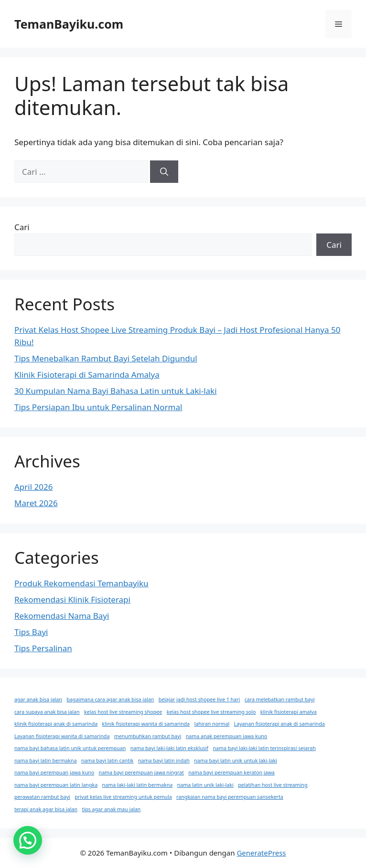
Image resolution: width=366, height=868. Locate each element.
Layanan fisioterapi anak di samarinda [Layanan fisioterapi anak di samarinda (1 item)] (280, 724)
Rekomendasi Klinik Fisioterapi (72, 599)
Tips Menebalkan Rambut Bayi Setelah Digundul (106, 358)
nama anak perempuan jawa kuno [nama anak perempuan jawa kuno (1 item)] (227, 736)
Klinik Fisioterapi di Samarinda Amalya (87, 375)
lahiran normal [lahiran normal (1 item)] (212, 724)
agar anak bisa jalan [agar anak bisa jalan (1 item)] (38, 699)
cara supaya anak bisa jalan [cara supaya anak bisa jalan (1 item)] (47, 712)
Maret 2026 (36, 503)
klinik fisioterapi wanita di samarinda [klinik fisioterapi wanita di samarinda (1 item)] (146, 724)
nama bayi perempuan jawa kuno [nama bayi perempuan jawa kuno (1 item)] (54, 773)
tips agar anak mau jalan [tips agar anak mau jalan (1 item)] (111, 809)
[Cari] (164, 172)
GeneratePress (261, 853)
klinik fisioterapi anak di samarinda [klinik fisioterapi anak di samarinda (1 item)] (56, 724)
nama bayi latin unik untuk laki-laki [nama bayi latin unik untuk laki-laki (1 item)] (236, 761)
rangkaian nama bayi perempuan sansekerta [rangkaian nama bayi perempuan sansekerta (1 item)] (230, 797)
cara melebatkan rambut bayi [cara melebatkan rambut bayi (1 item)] (280, 699)
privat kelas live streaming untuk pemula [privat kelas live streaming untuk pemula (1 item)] (123, 797)
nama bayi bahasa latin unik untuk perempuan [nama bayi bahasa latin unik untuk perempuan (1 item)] (70, 748)
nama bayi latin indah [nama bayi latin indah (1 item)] (164, 761)
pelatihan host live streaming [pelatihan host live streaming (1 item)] (273, 785)
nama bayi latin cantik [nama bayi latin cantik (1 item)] (107, 761)
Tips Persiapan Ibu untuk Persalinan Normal (98, 407)
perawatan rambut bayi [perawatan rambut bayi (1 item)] (42, 797)
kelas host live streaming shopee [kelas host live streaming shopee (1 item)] (123, 712)
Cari (22, 227)
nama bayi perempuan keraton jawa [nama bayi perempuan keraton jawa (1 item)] (231, 773)
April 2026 (33, 487)
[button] (28, 840)
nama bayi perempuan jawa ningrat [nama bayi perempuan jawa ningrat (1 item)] (141, 773)
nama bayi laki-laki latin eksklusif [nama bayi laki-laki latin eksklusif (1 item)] (169, 748)
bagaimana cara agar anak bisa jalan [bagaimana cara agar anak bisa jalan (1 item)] (110, 699)
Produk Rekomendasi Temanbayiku (81, 583)
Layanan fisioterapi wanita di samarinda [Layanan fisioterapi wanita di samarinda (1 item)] (62, 736)
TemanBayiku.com (69, 24)
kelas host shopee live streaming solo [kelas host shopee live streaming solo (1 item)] (211, 712)
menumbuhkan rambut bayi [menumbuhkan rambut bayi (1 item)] (148, 736)
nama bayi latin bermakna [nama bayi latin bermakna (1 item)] (46, 761)
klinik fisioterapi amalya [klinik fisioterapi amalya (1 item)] (289, 712)
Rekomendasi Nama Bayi (62, 616)
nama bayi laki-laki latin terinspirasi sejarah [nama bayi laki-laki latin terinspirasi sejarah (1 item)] (264, 748)
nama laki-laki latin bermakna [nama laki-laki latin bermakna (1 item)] (138, 785)
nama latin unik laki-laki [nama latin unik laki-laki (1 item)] (205, 785)
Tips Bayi (31, 632)
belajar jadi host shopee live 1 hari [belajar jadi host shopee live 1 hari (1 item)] (199, 699)
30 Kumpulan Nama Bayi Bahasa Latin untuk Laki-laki (116, 391)
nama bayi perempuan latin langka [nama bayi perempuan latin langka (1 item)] (56, 785)
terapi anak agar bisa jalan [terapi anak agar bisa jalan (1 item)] (46, 809)
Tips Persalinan (43, 648)
